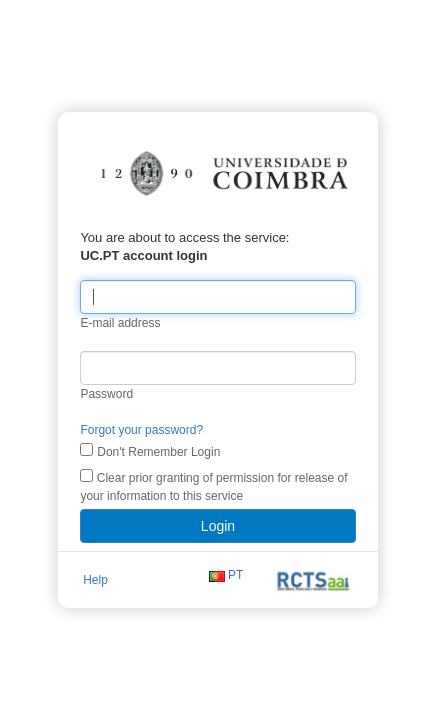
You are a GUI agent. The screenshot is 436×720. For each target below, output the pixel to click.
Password (75, 408)
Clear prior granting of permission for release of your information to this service (196, 500)
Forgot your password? (110, 444)
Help (63, 596)
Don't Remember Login (127, 466)
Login (218, 540)
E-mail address (89, 337)
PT (263, 596)
